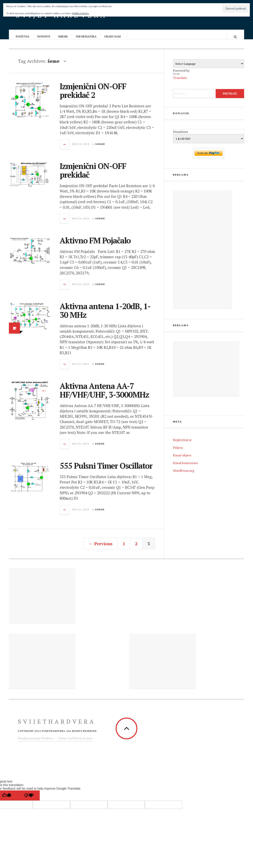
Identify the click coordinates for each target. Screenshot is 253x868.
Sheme (63, 36)
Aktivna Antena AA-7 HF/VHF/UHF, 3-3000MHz (104, 394)
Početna (23, 36)
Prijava (178, 451)
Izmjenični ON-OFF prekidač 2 (93, 94)
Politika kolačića (80, 13)
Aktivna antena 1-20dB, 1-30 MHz (105, 314)
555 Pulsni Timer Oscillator (106, 470)
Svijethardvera (57, 725)
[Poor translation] (29, 799)
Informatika (86, 36)
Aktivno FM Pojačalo (95, 244)
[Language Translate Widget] (209, 68)
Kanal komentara (185, 467)
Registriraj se (182, 444)
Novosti (44, 36)
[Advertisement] (203, 254)
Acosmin (88, 742)
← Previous (101, 548)
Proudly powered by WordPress (35, 742)
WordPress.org (184, 475)
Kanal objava (182, 459)
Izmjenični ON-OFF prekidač (93, 174)
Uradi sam (113, 36)
